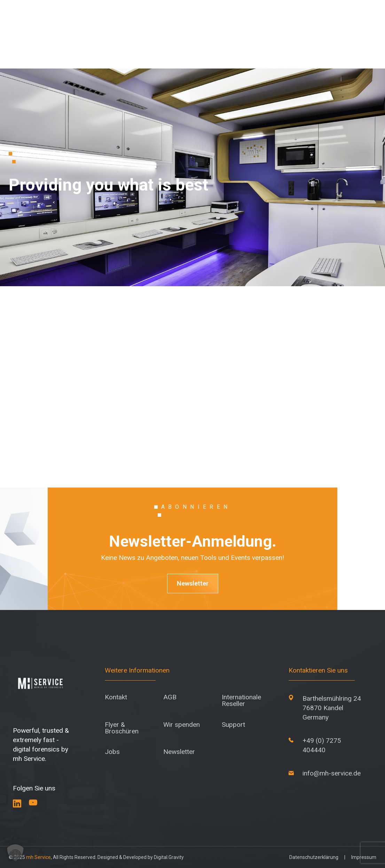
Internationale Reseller (241, 700)
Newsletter (193, 583)
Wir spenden (182, 725)
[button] (15, 853)
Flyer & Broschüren (122, 728)
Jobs (112, 752)
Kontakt (116, 697)
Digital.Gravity (169, 857)
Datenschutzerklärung (314, 857)
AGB (170, 697)
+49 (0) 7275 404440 (322, 745)
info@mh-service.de (332, 773)
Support (233, 725)
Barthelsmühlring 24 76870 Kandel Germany (332, 708)
